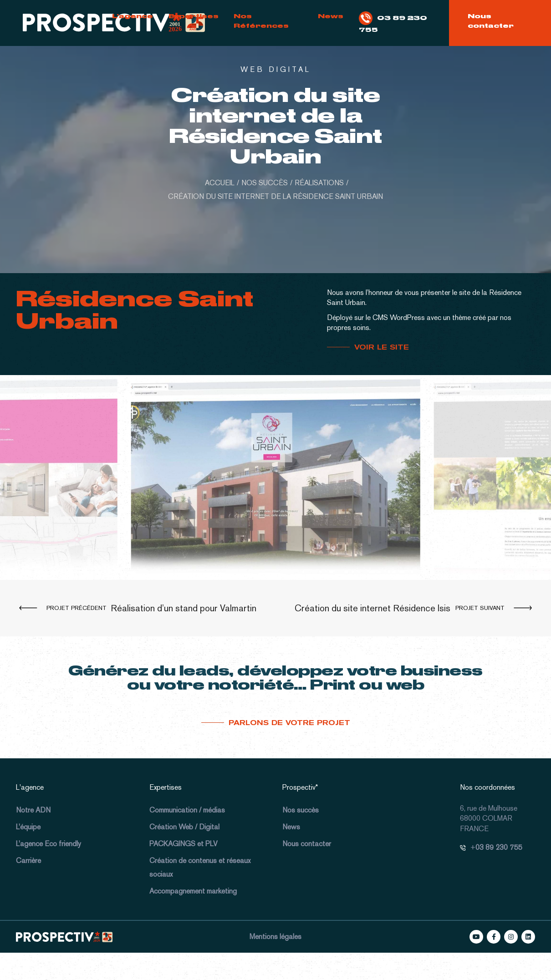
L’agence (133, 16)
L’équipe (28, 827)
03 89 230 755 (393, 22)
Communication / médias (187, 810)
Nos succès (301, 810)
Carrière (28, 861)
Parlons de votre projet (289, 723)
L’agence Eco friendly (48, 844)
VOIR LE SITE (382, 347)
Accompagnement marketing (193, 891)
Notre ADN (33, 810)
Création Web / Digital (184, 827)
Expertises (194, 16)
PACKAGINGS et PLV (184, 844)
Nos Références (261, 21)
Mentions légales (275, 937)
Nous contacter (491, 21)
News (331, 16)
